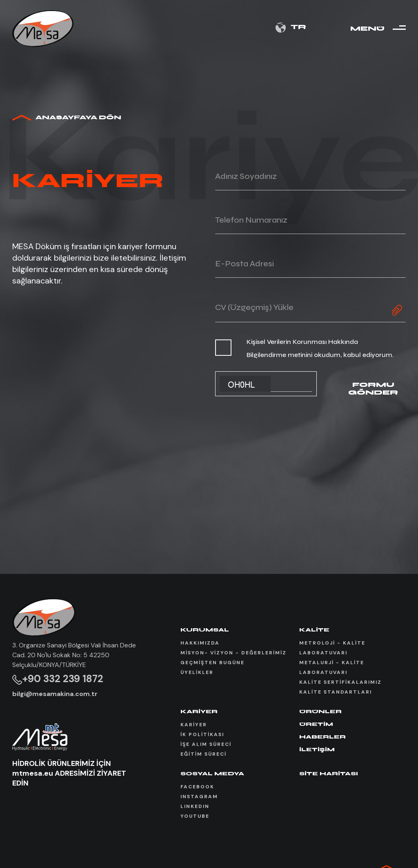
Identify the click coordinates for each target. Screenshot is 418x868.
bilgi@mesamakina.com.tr (55, 694)
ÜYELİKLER (197, 672)
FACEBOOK (197, 787)
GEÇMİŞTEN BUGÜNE (212, 663)
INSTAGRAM (199, 797)
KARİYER (194, 725)
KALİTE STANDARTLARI (336, 692)
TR (291, 28)
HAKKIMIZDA (200, 643)
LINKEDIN (195, 806)
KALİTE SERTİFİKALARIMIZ (340, 682)
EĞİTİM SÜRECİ (203, 754)
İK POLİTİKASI (202, 734)
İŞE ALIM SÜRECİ (206, 744)
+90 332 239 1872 (58, 679)
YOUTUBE (195, 816)
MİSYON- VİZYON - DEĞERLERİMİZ (233, 653)
